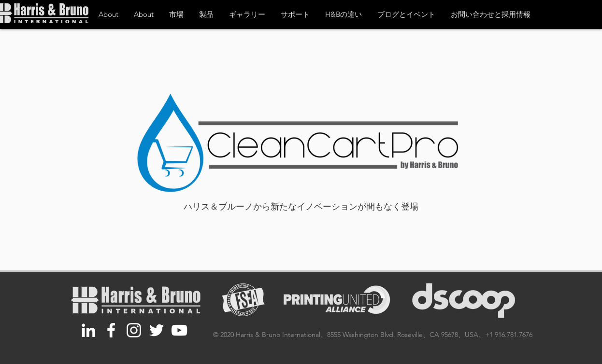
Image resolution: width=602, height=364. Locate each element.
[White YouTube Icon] (179, 330)
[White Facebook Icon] (111, 330)
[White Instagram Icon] (134, 330)
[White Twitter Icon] (157, 330)
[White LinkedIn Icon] (88, 330)
